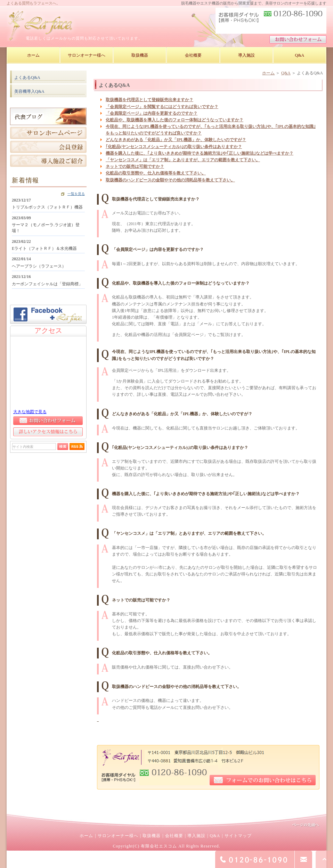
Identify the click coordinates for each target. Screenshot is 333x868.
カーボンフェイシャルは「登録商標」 (47, 284)
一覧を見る (76, 194)
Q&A (286, 73)
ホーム (268, 73)
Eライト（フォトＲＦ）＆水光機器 (44, 248)
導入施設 (196, 836)
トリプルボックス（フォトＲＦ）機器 (47, 207)
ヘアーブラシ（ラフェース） (39, 266)
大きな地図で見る (30, 412)
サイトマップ (238, 836)
